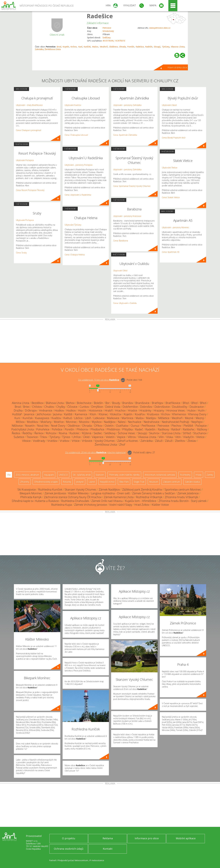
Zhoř (122, 445)
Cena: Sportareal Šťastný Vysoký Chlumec (132, 186)
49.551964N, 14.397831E (114, 41)
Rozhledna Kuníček (50, 490)
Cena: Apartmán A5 (171, 252)
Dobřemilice (130, 407)
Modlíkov (33, 422)
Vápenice (98, 437)
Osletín (109, 426)
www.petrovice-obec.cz (160, 28)
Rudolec (75, 433)
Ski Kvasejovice (27, 490)
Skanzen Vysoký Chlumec (81, 490)
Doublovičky (180, 407)
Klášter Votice (160, 505)
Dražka (18, 410)
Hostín (82, 410)
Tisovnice (32, 437)
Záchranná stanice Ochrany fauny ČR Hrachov (73, 497)
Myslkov (97, 422)
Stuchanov (200, 433)
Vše (9, 475)
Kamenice (81, 414)
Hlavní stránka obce (177, 67)
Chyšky (61, 407)
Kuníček (87, 47)
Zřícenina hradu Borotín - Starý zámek (183, 501)
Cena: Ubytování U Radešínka (78, 195)
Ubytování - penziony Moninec (176, 227)
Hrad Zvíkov (142, 505)
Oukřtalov (122, 426)
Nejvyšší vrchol (107, 482)
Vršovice (87, 441)
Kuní (80, 47)
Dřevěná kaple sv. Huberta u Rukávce (35, 501)
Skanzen (100, 475)
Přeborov (82, 429)
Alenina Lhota (21, 403)
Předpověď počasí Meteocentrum (73, 860)
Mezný (200, 418)
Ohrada (122, 47)
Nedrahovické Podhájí (175, 422)
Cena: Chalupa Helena (75, 255)
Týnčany (166, 47)
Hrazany (159, 410)
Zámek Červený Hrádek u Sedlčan (154, 493)
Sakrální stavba (192, 482)
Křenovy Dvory (197, 414)
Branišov (128, 403)
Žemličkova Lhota (53, 49)
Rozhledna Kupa (62, 505)
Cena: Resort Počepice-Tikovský (30, 190)
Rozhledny (185, 475)
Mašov (95, 47)
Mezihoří (104, 47)
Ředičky (27, 433)
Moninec (71, 422)
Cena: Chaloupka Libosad (76, 135)
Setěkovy (110, 433)
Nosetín (30, 426)
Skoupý (157, 47)
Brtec (26, 407)
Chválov (49, 407)
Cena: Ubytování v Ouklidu (125, 303)
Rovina (63, 433)
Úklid (86, 437)
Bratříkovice (173, 403)
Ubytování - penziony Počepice (79, 165)
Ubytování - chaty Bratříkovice (29, 105)
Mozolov (84, 422)
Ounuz (135, 426)
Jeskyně (80, 482)
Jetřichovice (44, 414)
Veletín (110, 437)
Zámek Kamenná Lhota (119, 497)
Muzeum (154, 482)
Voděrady (39, 441)
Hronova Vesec (176, 410)
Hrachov (120, 410)
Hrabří (109, 410)
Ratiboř (176, 429)
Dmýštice (97, 407)
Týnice (66, 437)
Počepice (201, 426)
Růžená (87, 433)
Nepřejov (197, 422)
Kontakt (108, 849)
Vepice (121, 437)
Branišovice (142, 403)
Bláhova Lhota (55, 403)
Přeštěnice (113, 429)
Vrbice (76, 441)
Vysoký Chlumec (105, 441)
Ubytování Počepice (25, 160)
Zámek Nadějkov (109, 490)
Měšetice (164, 418)
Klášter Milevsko (78, 493)
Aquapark (49, 475)
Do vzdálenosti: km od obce (99, 380)
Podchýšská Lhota (23, 429)
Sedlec (98, 433)
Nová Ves (43, 426)
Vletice (200, 437)
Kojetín (66, 47)
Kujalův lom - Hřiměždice (141, 501)
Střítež (187, 433)
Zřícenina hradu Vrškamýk (181, 497)
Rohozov (51, 433)
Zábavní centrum (172, 482)
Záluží (159, 441)
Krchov (74, 47)
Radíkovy (163, 429)
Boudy (116, 403)
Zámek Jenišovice (55, 493)
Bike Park (124, 482)
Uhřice (77, 437)
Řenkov (39, 433)
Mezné (189, 418)
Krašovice (153, 414)
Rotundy (67, 482)
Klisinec (103, 414)
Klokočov (116, 414)
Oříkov (98, 426)
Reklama (108, 838)
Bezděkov (38, 403)
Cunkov (84, 407)
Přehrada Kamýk (31, 497)
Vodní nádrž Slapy (121, 505)
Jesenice (29, 414)
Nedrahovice (152, 422)
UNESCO (63, 475)
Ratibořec (189, 429)
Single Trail (139, 482)
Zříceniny (25, 482)
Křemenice (179, 414)
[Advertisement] (110, 342)
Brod (59, 47)
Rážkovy (202, 429)
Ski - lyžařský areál (82, 475)
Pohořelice (43, 429)
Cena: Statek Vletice (171, 197)
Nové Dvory (58, 426)
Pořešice (57, 429)
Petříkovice (148, 426)
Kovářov (140, 414)
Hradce (133, 410)
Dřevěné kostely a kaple (46, 482)
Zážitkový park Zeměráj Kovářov (142, 490)
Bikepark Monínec (31, 493)
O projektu (69, 838)
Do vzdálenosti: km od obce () (96, 452)
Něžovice (17, 426)
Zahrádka (39, 49)
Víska (170, 437)
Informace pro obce (147, 838)
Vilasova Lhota (178, 47)
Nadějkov (110, 422)
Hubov (192, 410)
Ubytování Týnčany (73, 225)
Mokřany (46, 422)
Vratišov (52, 441)
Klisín (93, 414)
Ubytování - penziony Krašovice (127, 216)
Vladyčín (189, 437)
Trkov (44, 437)
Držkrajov (31, 410)
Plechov (176, 426)
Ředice (16, 433)
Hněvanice (46, 410)
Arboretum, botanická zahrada (160, 475)
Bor (108, 403)
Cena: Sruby (21, 253)
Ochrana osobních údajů (69, 849)
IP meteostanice (97, 860)
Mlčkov (20, 422)
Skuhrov (154, 433)
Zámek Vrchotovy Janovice (91, 505)
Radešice (100, 16)
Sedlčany (107, 37)
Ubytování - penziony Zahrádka (127, 105)
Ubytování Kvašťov (73, 105)
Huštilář (17, 414)
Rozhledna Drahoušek (75, 501)
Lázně (92, 482)
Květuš (68, 418)
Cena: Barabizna (121, 241)
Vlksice (26, 441)
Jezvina (57, 414)
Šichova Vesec (127, 433)
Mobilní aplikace (186, 838)
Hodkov (59, 410)
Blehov (70, 403)
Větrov (132, 437)
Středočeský (108, 31)
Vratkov (65, 441)
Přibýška (127, 429)
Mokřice (59, 422)
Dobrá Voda (113, 407)
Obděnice (113, 47)
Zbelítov (180, 441)
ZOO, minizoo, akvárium (27, 475)
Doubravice (197, 407)
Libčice (78, 418)
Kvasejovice (42, 418)
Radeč (139, 429)
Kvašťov (56, 418)
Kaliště (68, 414)
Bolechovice (84, 403)
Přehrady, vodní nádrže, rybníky (124, 475)
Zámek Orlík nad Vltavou (107, 501)
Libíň (88, 418)
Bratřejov (157, 403)
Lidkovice (99, 418)
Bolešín (98, 403)
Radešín (149, 47)
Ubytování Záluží (169, 105)
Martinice (127, 418)
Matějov (151, 418)
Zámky (210, 475)
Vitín (178, 437)
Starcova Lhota (171, 433)
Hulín (201, 410)
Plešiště (188, 426)
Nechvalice (135, 422)
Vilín (161, 437)
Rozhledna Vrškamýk (149, 497)
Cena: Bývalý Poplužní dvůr (174, 138)
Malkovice (113, 418)
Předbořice (97, 429)
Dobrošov (146, 407)
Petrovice (107, 28)
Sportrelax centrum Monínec (183, 490)
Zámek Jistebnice (188, 493)
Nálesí (122, 422)
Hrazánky (145, 410)
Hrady (198, 475)
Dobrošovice (162, 407)
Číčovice (72, 407)
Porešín (131, 47)
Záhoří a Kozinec (128, 441)
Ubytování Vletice (170, 168)
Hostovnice (95, 410)
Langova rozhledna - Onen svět (110, 493)
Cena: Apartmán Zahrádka (125, 135)
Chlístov (37, 407)
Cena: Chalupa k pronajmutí (29, 130)
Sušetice (19, 437)
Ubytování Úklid (120, 271)
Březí (186, 403)
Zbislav (192, 441)
